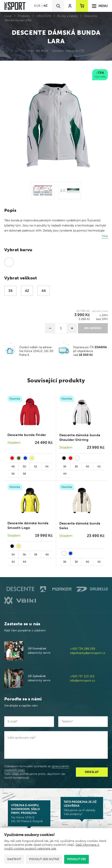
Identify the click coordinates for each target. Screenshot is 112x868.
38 (76, 466)
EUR (37, 6)
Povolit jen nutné (44, 859)
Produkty (24, 16)
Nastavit (14, 859)
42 (99, 466)
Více (105, 236)
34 (13, 555)
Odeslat (92, 772)
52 (35, 466)
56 (13, 474)
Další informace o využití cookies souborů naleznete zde (52, 847)
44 (65, 474)
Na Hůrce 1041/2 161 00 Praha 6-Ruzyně (29, 813)
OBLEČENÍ (44, 16)
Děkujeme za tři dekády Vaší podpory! (82, 808)
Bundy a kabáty (68, 16)
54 (47, 466)
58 (24, 474)
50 (24, 466)
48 (13, 466)
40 (87, 466)
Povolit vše (77, 859)
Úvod (8, 16)
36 (65, 466)
